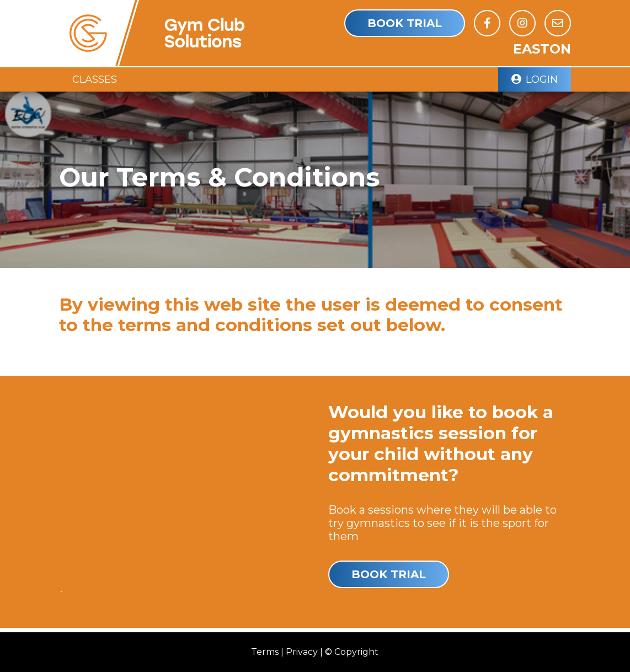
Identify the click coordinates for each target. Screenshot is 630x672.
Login (535, 79)
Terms (265, 652)
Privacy (302, 652)
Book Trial (405, 23)
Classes (95, 79)
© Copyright (352, 652)
